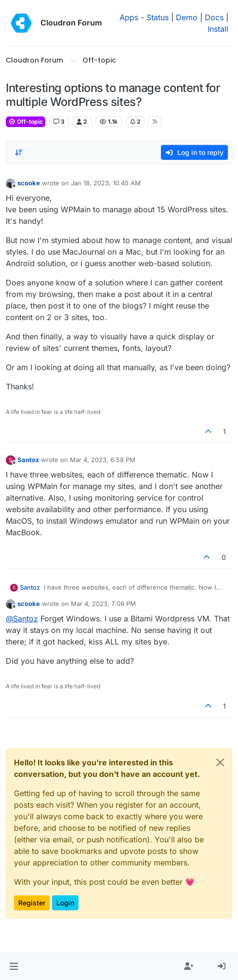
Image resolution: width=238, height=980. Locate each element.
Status (158, 17)
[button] (14, 967)
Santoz (28, 460)
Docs (214, 17)
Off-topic (26, 122)
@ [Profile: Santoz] (22, 619)
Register (32, 903)
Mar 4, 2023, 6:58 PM (103, 460)
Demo (187, 17)
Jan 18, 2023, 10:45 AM (106, 183)
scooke (29, 183)
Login (65, 903)
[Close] (220, 762)
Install (218, 29)
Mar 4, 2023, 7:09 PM (103, 604)
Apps (129, 17)
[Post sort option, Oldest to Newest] (19, 153)
